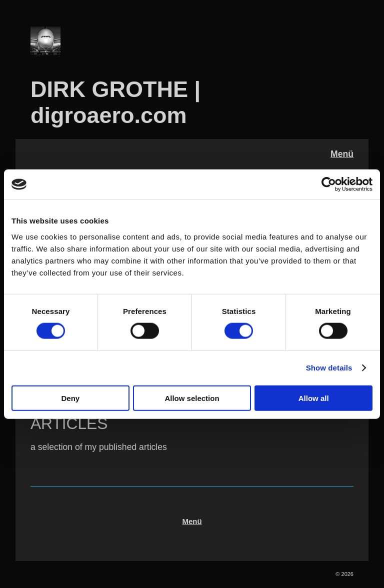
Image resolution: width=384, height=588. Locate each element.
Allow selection (192, 398)
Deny (70, 398)
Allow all (314, 398)
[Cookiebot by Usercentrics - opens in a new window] (329, 184)
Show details (329, 368)
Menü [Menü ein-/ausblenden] (342, 154)
